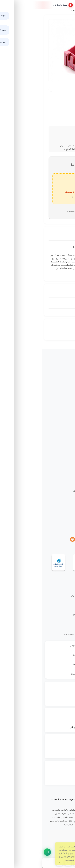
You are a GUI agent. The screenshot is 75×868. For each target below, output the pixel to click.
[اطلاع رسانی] (35, 863)
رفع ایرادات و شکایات (38, 674)
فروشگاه (66, 387)
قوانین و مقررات (37, 655)
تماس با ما (65, 402)
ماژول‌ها (66, 444)
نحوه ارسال (65, 511)
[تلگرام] (59, 539)
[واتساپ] (52, 539)
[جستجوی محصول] (69, 863)
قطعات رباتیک (63, 450)
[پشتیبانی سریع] (5, 852)
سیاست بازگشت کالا (37, 665)
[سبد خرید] (43, 863)
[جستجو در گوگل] (61, 863)
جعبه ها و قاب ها (60, 10)
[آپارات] (45, 539)
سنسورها (66, 439)
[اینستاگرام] (67, 539)
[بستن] (17, 863)
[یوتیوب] (37, 539)
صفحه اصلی (64, 382)
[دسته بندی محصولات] (52, 863)
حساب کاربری (64, 407)
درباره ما (66, 397)
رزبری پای (65, 435)
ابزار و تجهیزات (63, 455)
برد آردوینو (65, 429)
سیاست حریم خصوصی (37, 646)
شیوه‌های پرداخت (62, 516)
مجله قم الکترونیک (61, 392)
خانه (71, 10)
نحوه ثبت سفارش (62, 506)
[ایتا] (30, 539)
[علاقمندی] (26, 863)
